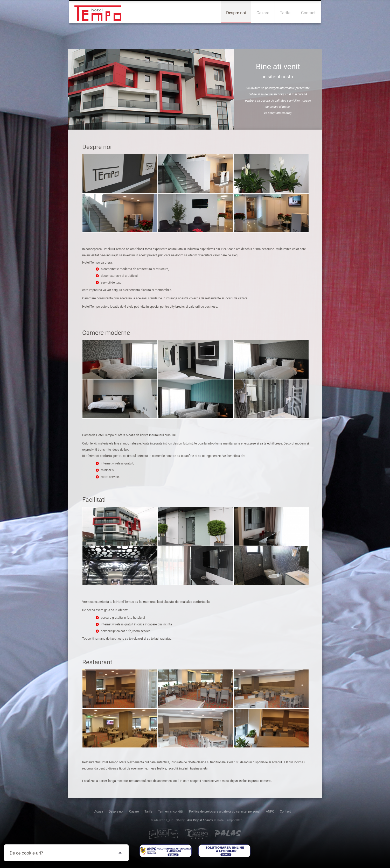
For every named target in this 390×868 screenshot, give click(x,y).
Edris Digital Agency (199, 820)
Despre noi (116, 811)
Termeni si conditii (171, 811)
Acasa (99, 811)
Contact (285, 811)
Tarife (148, 811)
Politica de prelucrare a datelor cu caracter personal (225, 811)
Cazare (134, 811)
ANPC (270, 811)
